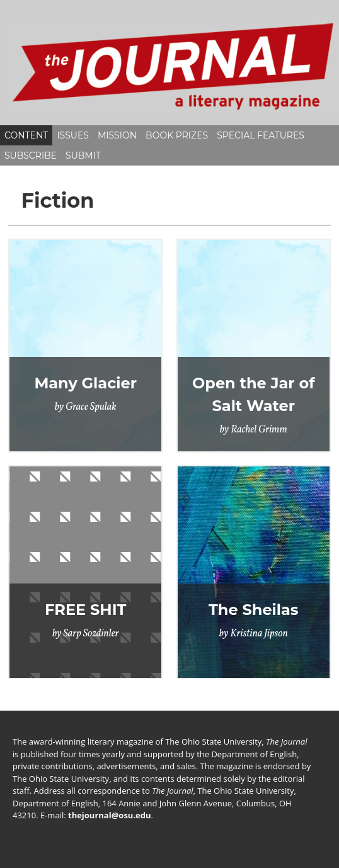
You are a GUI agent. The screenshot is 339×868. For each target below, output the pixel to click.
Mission (117, 135)
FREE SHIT (85, 610)
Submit (83, 155)
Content (26, 135)
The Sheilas (254, 610)
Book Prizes (177, 135)
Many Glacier (85, 383)
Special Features (261, 135)
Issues (73, 135)
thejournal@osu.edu (110, 815)
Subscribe (31, 155)
